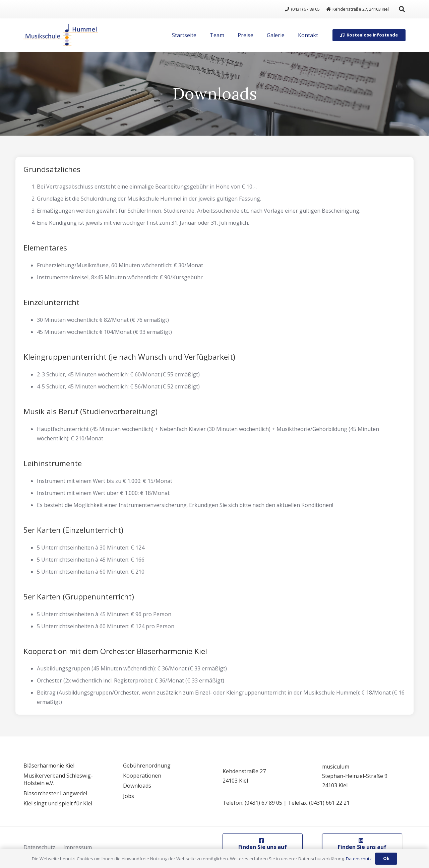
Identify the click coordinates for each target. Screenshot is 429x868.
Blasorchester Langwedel (55, 793)
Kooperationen (142, 776)
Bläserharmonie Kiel (49, 766)
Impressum (78, 847)
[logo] (61, 35)
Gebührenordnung (147, 766)
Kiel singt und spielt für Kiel (58, 803)
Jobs (129, 796)
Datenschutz (39, 847)
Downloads (137, 786)
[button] (402, 9)
